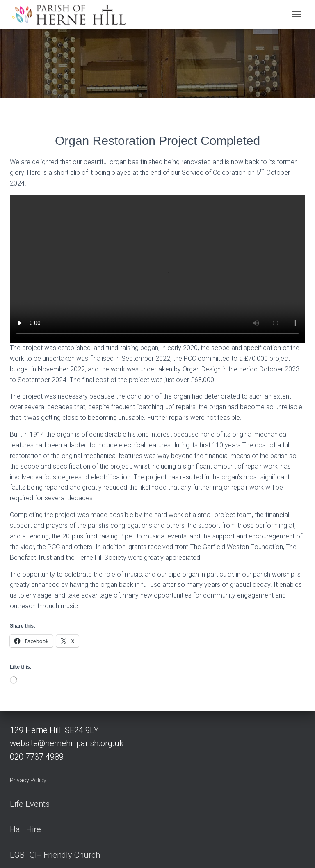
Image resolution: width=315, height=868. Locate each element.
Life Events (30, 804)
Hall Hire (25, 829)
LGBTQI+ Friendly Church (55, 855)
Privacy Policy (28, 780)
